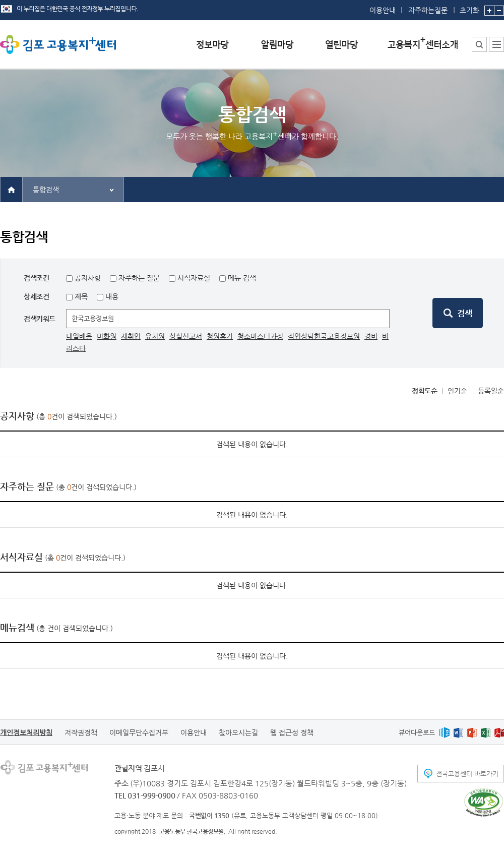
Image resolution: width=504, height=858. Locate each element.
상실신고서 (186, 336)
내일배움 (79, 336)
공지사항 (88, 278)
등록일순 (491, 391)
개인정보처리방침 (26, 732)
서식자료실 (194, 278)
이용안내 (383, 10)
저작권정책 (81, 732)
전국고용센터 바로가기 (467, 774)
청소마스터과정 (260, 336)
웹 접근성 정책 (292, 732)
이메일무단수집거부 (139, 732)
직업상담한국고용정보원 (324, 336)
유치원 (155, 336)
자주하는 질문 (139, 278)
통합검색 (46, 190)
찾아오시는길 (238, 732)
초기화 (469, 7)
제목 (80, 296)
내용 (111, 296)
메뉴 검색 (242, 278)
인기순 (457, 391)
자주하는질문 (428, 10)
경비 (371, 336)
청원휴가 (220, 336)
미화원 (107, 336)
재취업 (131, 336)
